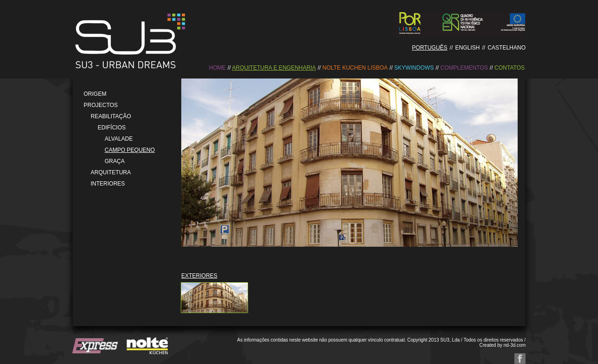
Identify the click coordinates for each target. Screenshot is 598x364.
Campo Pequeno (130, 150)
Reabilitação (111, 116)
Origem (95, 94)
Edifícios (112, 128)
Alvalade (119, 139)
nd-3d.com (515, 345)
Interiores (108, 184)
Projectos (101, 105)
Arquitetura (111, 172)
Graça (115, 161)
